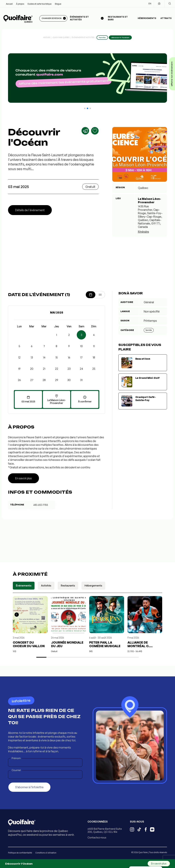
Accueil (9, 4)
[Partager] (85, 131)
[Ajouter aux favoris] (95, 131)
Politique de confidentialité (20, 853)
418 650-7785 (41, 505)
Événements (24, 586)
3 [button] (81, 335)
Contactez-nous (97, 837)
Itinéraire (143, 232)
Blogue (58, 4)
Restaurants (68, 586)
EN (150, 4)
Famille (149, 330)
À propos (20, 4)
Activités (46, 586)
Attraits (166, 18)
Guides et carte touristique (39, 4)
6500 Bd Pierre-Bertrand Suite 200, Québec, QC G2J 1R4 (105, 830)
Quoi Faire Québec (61, 37)
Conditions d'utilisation (46, 853)
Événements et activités (83, 37)
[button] (85, 108)
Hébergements (147, 18)
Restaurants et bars (118, 18)
